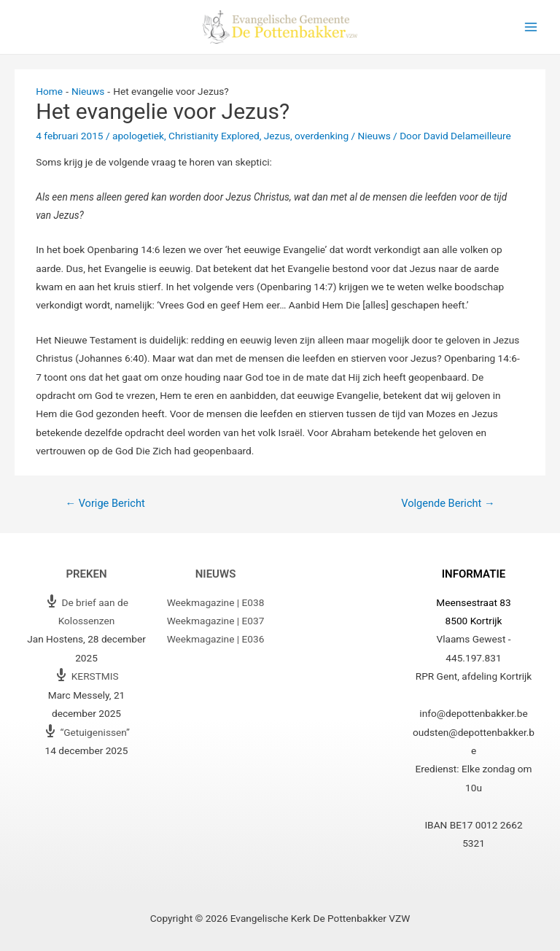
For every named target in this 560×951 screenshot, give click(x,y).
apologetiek (138, 136)
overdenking (322, 136)
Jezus (277, 136)
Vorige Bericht (105, 503)
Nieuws (374, 136)
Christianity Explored (214, 136)
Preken (86, 574)
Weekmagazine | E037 (216, 621)
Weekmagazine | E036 (216, 639)
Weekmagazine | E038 (216, 602)
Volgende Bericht (448, 503)
